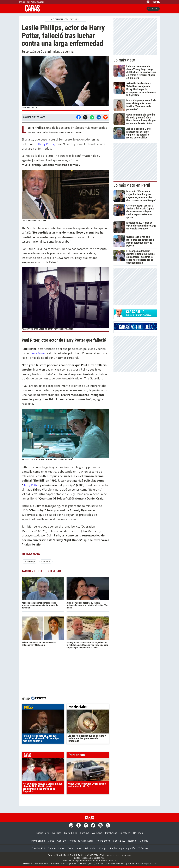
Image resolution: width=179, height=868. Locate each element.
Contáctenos (75, 848)
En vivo (153, 9)
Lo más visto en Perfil (132, 185)
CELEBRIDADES (58, 19)
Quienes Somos (56, 848)
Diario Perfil (43, 833)
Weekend (97, 833)
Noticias (57, 833)
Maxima (144, 841)
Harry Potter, (47, 144)
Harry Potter (38, 353)
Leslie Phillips (29, 561)
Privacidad (91, 848)
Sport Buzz (119, 841)
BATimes (138, 833)
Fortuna (85, 833)
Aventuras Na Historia (81, 841)
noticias (43, 707)
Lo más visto (124, 60)
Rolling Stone (103, 841)
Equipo (103, 848)
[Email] (105, 117)
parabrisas (88, 755)
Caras (51, 841)
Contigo (61, 841)
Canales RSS (38, 848)
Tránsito (143, 848)
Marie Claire (71, 833)
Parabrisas (111, 833)
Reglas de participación (123, 848)
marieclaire (88, 707)
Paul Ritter (46, 561)
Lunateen (125, 833)
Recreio (132, 841)
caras (43, 755)
